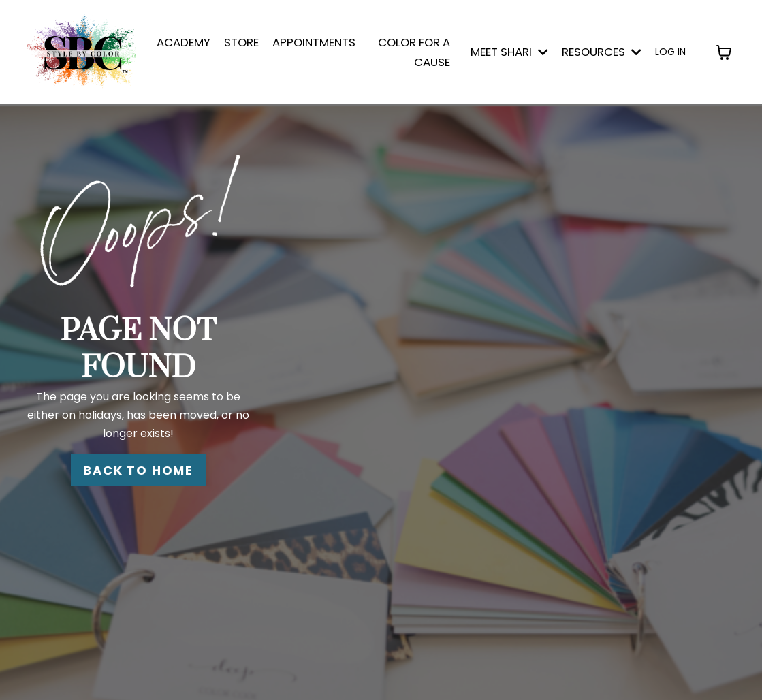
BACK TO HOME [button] (138, 470)
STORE (241, 42)
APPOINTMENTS (314, 42)
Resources (602, 52)
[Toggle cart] (724, 52)
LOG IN (670, 52)
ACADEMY (184, 42)
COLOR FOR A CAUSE (414, 52)
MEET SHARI (509, 52)
